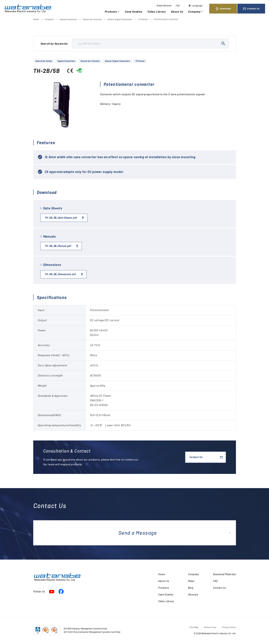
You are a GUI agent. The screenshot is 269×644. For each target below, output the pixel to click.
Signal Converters (68, 19)
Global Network (164, 6)
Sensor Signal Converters (120, 19)
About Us (177, 11)
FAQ (178, 6)
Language (195, 6)
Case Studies (134, 11)
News (191, 581)
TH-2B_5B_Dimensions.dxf (60, 274)
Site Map (194, 627)
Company (196, 11)
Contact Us (251, 9)
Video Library (157, 11)
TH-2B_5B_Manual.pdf (58, 246)
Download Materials (224, 574)
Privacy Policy (229, 627)
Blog (191, 588)
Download (223, 9)
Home (36, 19)
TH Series (143, 19)
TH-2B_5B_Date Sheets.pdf (61, 218)
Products (112, 11)
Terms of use (210, 627)
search (223, 44)
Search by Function (92, 19)
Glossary (193, 594)
